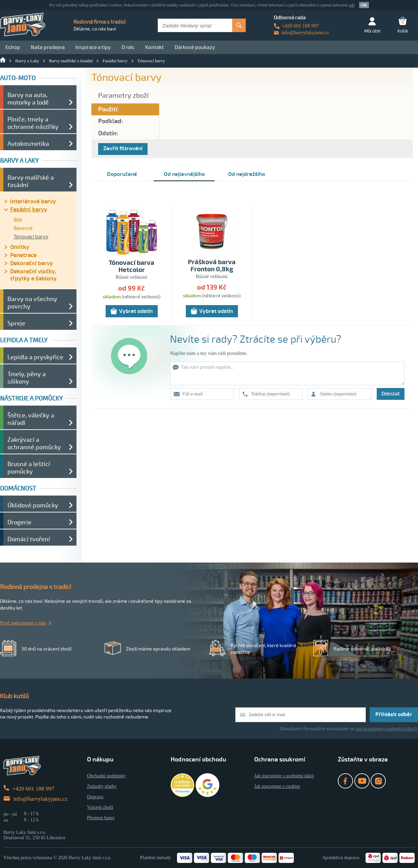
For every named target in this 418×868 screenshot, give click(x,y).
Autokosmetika (28, 144)
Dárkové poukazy (195, 47)
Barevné (23, 228)
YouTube (362, 781)
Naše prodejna (48, 47)
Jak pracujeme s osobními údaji (284, 776)
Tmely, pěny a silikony (27, 378)
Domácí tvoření (29, 539)
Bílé (18, 220)
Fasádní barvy (115, 61)
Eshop (13, 47)
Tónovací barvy (151, 61)
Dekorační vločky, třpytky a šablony (33, 275)
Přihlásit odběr (394, 714)
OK (364, 5)
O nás (128, 47)
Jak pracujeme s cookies (277, 786)
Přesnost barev (101, 818)
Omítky (20, 247)
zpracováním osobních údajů (386, 729)
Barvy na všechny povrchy (32, 303)
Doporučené (122, 174)
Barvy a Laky (27, 61)
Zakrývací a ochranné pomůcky (34, 443)
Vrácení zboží (100, 807)
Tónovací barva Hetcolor (131, 267)
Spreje (16, 323)
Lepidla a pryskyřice (35, 357)
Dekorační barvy (31, 263)
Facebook (345, 781)
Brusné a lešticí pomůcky (29, 468)
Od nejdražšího (247, 174)
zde (352, 5)
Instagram (378, 781)
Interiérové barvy (33, 201)
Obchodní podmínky (107, 776)
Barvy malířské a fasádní (71, 61)
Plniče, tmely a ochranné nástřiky (33, 123)
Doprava (95, 797)
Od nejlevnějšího (184, 174)
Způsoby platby (102, 786)
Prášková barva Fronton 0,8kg (212, 266)
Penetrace (23, 255)
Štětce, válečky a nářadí (31, 419)
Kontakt (155, 47)
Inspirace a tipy (93, 47)
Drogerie (19, 522)
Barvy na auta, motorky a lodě (28, 99)
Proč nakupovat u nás (23, 623)
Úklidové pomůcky (33, 505)
